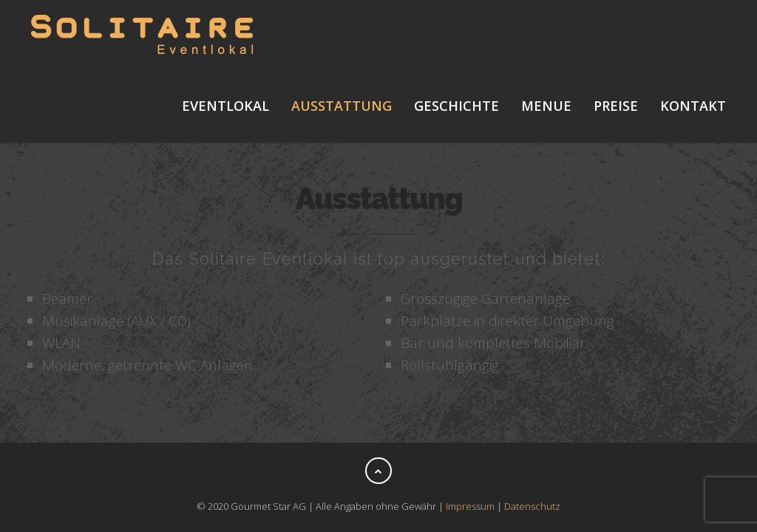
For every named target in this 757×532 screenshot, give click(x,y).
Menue (546, 106)
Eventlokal (225, 106)
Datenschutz (532, 506)
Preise (616, 106)
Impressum (470, 506)
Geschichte (456, 106)
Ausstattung (342, 106)
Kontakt (693, 106)
